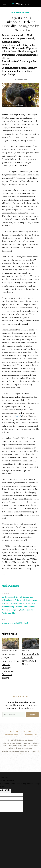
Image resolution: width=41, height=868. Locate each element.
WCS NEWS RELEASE (20, 13)
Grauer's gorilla (8, 623)
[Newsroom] (20, 3)
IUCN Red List (22, 623)
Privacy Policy (26, 731)
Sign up (32, 714)
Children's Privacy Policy (12, 735)
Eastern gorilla (26, 610)
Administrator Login (30, 735)
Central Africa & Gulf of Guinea (15, 597)
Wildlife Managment (10, 610)
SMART (18, 416)
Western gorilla (8, 613)
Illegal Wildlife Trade (18, 603)
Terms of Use (14, 731)
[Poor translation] (8, 791)
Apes (35, 600)
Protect (29, 600)
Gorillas (5, 603)
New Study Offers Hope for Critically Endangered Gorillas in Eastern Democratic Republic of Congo (10, 674)
